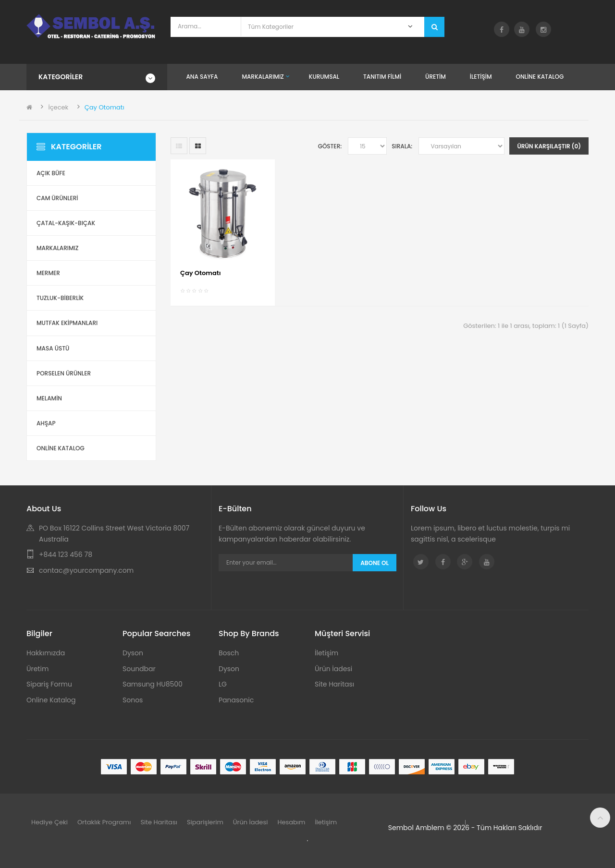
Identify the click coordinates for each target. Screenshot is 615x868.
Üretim (37, 669)
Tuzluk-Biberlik (60, 298)
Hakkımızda (46, 653)
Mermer (48, 273)
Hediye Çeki (49, 822)
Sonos (133, 700)
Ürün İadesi (333, 669)
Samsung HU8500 (153, 684)
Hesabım (291, 822)
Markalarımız (57, 248)
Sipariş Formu (49, 684)
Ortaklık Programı (104, 822)
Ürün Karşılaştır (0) (549, 146)
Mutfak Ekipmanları (67, 323)
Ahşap (46, 423)
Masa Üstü (53, 348)
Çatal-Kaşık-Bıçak (66, 223)
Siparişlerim (205, 822)
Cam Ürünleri (57, 198)
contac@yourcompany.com (86, 570)
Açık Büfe (51, 173)
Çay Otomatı (105, 107)
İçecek (58, 107)
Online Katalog (51, 700)
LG (223, 684)
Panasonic (236, 700)
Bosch (229, 653)
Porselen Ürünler (64, 373)
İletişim (326, 653)
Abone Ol (375, 563)
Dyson (133, 653)
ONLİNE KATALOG (61, 448)
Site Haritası (334, 684)
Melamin (49, 398)
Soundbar (139, 669)
